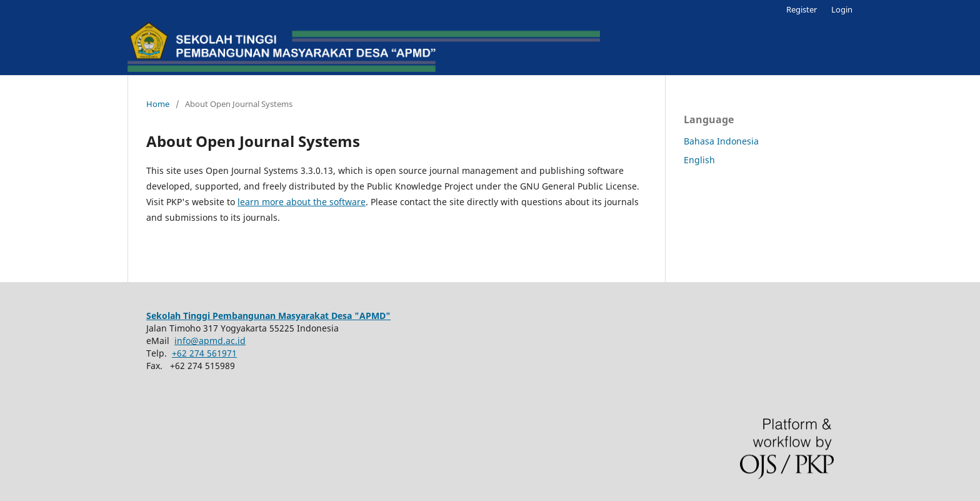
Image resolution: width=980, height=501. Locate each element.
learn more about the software (302, 202)
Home (158, 104)
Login (842, 9)
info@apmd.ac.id (210, 341)
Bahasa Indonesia (721, 141)
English (699, 160)
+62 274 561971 (204, 353)
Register (802, 9)
